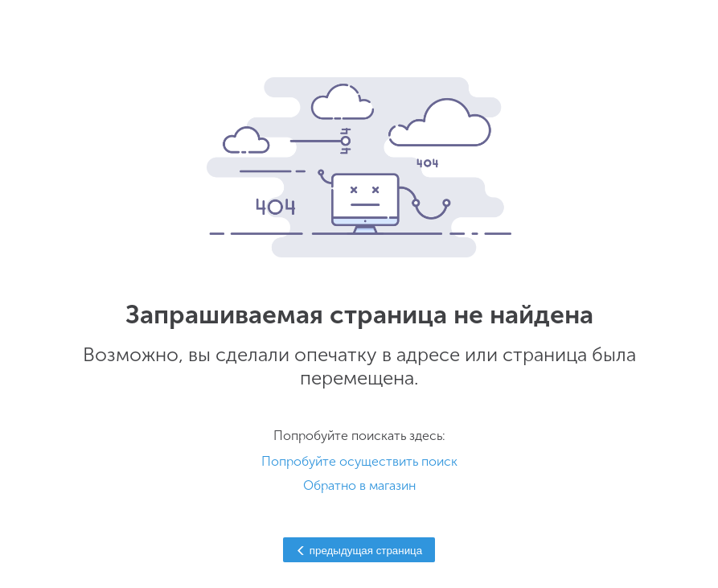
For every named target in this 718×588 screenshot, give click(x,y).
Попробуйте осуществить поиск (359, 461)
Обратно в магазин (359, 485)
